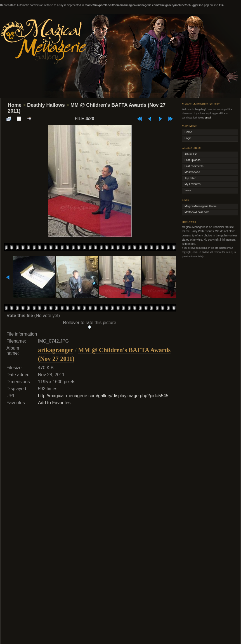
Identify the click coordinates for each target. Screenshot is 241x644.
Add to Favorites (54, 403)
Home (15, 105)
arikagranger (56, 350)
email (208, 118)
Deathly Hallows (46, 105)
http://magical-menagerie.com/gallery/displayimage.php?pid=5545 (103, 396)
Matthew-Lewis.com (197, 212)
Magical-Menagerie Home (201, 206)
